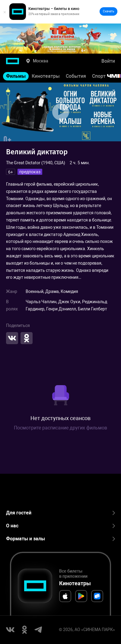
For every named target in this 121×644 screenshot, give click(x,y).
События (76, 76)
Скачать (108, 11)
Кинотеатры (46, 76)
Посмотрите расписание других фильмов (61, 428)
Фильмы (16, 76)
